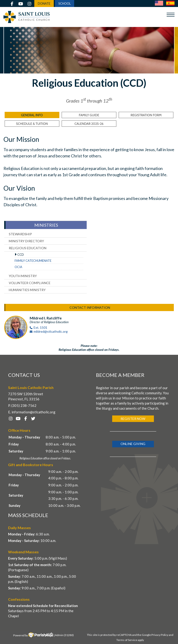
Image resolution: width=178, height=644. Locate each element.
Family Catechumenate (33, 261)
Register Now (133, 419)
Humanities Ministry (27, 290)
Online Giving (133, 444)
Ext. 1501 (40, 327)
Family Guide (89, 115)
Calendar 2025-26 (89, 124)
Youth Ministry (23, 276)
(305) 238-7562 (24, 405)
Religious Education (28, 248)
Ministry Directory (26, 241)
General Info (32, 115)
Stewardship (20, 234)
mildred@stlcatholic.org (51, 331)
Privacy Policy (160, 635)
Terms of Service (127, 640)
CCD (21, 255)
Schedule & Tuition (32, 124)
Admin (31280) (64, 635)
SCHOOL (65, 3)
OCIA (18, 267)
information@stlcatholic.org (33, 412)
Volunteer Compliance (30, 283)
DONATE (44, 3)
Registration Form (146, 115)
